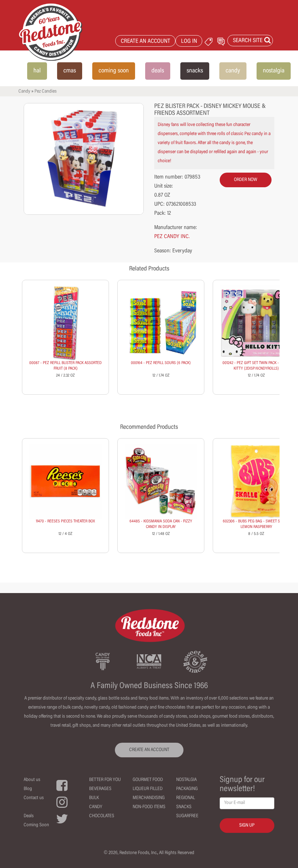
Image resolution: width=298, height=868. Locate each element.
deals (158, 71)
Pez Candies (46, 92)
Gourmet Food (148, 780)
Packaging (187, 789)
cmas (70, 71)
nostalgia (274, 71)
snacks (195, 71)
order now (246, 180)
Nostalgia (186, 780)
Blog (28, 789)
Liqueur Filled (148, 789)
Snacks (184, 807)
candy (233, 71)
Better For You (105, 780)
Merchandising (149, 798)
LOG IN (189, 42)
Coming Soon (36, 825)
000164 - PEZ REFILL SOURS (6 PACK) (161, 363)
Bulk (94, 798)
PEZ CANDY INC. (172, 237)
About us (32, 780)
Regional (186, 798)
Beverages (100, 789)
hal (37, 71)
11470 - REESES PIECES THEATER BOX (65, 521)
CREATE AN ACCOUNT (146, 42)
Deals (29, 816)
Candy (24, 92)
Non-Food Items (149, 807)
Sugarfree (187, 816)
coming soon (114, 71)
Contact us (34, 798)
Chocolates (102, 816)
